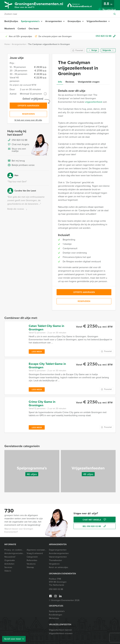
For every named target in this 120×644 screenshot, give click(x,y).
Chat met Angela (18, 145)
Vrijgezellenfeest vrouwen (61, 633)
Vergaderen (54, 564)
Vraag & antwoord (35, 553)
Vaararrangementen (58, 557)
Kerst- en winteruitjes (59, 567)
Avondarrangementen (59, 553)
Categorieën (32, 557)
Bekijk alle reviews (18, 209)
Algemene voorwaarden (37, 550)
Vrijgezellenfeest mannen (60, 630)
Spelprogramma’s (30, 21)
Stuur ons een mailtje (17, 150)
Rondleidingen (56, 615)
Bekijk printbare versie (21, 165)
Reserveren (28, 114)
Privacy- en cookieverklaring (14, 550)
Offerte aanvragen (28, 106)
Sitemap (30, 567)
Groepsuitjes (74, 21)
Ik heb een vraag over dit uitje (28, 120)
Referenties (32, 560)
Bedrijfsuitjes (11, 21)
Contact (22, 29)
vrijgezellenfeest (94, 102)
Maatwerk (10, 29)
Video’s (8, 571)
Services (8, 567)
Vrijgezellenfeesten (97, 21)
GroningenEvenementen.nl (39, 5)
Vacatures (31, 564)
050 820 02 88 (104, 36)
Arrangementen (54, 21)
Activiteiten (9, 564)
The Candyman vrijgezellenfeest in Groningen (49, 44)
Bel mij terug (16, 161)
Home (7, 44)
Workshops (54, 618)
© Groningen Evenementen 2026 (64, 600)
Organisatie (10, 560)
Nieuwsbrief (10, 557)
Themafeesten (55, 560)
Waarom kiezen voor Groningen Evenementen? (19, 530)
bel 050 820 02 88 (95, 526)
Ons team (34, 29)
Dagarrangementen (58, 550)
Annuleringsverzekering (14, 553)
